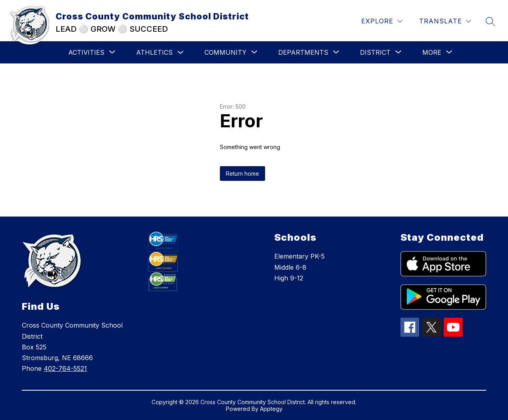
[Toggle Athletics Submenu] (181, 53)
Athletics (154, 52)
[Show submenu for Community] (225, 52)
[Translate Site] (445, 21)
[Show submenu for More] (432, 52)
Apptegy (271, 409)
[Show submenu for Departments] (303, 52)
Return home (242, 174)
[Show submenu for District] (375, 52)
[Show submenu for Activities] (86, 52)
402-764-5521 (65, 368)
